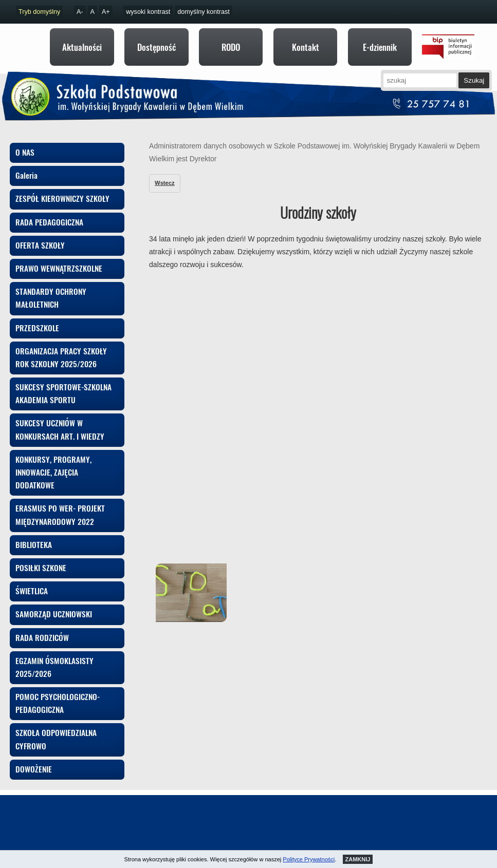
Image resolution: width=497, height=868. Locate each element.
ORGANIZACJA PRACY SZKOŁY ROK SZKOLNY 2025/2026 (61, 352)
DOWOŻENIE (34, 764)
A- (80, 12)
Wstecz (165, 178)
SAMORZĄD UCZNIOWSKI (54, 609)
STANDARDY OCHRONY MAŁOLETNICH (51, 293)
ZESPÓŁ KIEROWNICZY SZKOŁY (62, 193)
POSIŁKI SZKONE (41, 562)
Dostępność (157, 47)
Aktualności (82, 47)
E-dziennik (380, 47)
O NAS (25, 147)
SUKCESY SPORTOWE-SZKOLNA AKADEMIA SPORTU (63, 388)
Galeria (26, 170)
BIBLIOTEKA (34, 539)
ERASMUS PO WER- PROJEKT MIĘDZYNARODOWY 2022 (60, 509)
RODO (231, 47)
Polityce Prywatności (309, 859)
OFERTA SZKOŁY (40, 240)
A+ (106, 12)
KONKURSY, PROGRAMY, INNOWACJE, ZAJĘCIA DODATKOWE (53, 467)
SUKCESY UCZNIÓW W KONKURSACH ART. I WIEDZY (60, 424)
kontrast (148, 12)
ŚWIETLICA (32, 586)
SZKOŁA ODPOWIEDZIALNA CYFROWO (56, 734)
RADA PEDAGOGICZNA (49, 217)
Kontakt (306, 47)
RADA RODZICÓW (42, 632)
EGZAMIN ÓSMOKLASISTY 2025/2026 (54, 662)
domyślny (204, 12)
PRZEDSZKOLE (37, 323)
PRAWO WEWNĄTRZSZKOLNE (59, 263)
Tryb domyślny (39, 12)
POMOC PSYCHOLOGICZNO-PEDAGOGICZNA (58, 698)
